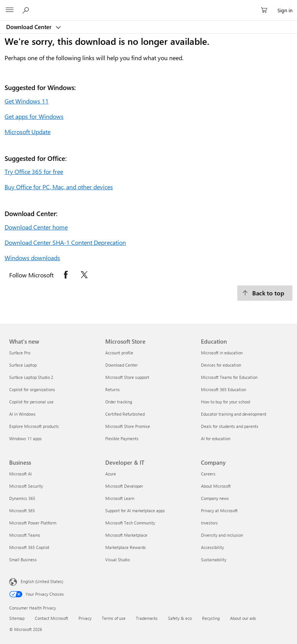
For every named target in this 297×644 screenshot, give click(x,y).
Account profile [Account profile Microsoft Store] (119, 353)
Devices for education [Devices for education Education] (221, 365)
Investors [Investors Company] (209, 523)
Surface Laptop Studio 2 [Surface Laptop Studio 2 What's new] (31, 377)
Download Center (30, 27)
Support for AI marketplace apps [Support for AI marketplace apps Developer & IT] (135, 510)
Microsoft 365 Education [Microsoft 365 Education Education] (224, 389)
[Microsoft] (148, 6)
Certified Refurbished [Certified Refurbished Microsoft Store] (125, 414)
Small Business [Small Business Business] (23, 560)
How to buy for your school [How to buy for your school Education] (226, 402)
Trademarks (147, 618)
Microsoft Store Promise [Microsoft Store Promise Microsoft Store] (128, 426)
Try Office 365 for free (34, 171)
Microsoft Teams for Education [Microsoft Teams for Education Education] (229, 377)
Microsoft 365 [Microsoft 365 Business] (22, 510)
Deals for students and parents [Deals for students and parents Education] (230, 426)
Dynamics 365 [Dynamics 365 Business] (22, 498)
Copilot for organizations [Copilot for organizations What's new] (32, 389)
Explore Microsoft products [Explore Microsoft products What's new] (34, 426)
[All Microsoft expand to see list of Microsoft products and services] (10, 10)
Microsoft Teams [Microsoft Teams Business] (25, 535)
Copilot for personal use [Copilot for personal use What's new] (31, 402)
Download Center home (36, 227)
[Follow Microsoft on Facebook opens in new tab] (66, 275)
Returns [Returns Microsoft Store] (113, 389)
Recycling (211, 618)
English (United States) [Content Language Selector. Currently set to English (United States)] (42, 581)
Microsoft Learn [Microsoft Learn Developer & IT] (120, 498)
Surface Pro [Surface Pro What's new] (20, 353)
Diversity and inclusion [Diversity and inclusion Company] (222, 535)
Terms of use (114, 618)
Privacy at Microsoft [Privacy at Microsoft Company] (219, 510)
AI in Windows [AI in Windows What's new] (22, 414)
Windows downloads (32, 258)
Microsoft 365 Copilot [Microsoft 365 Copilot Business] (29, 547)
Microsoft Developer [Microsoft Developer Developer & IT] (124, 486)
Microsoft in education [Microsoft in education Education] (222, 353)
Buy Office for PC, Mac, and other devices (59, 187)
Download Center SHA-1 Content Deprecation (65, 242)
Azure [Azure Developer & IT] (111, 474)
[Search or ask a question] (27, 10)
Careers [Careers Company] (208, 474)
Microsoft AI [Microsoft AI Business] (20, 474)
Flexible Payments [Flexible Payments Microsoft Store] (122, 438)
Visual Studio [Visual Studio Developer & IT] (117, 560)
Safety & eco (180, 618)
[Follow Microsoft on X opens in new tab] (84, 275)
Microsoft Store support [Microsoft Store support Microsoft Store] (127, 377)
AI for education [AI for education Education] (216, 438)
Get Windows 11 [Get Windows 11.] (27, 101)
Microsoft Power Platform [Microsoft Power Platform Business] (33, 523)
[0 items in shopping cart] (266, 10)
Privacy (85, 618)
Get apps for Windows (34, 116)
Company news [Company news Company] (215, 498)
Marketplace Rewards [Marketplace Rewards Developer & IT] (126, 547)
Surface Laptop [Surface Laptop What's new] (23, 365)
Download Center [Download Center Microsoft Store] (122, 365)
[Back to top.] (265, 293)
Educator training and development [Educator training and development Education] (234, 414)
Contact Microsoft (51, 618)
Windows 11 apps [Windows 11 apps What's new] (25, 438)
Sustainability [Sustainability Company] (214, 560)
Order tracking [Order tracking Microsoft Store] (119, 402)
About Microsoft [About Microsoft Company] (216, 486)
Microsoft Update (28, 132)
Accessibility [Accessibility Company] (212, 547)
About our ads (243, 618)
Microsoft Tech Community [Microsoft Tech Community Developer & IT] (130, 523)
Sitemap (17, 618)
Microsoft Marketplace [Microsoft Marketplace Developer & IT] (126, 535)
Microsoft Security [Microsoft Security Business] (26, 486)
